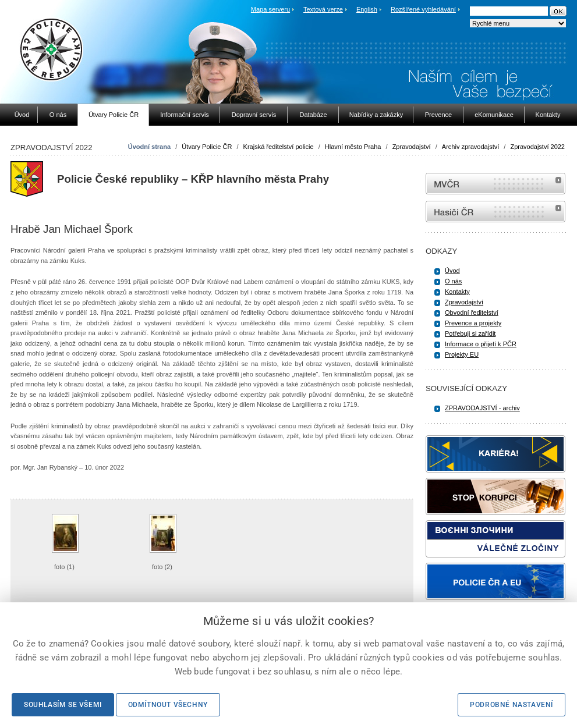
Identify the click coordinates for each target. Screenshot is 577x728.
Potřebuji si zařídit (470, 333)
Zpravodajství (412, 147)
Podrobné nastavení (511, 705)
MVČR (495, 184)
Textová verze (323, 9)
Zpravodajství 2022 (537, 147)
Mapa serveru (270, 9)
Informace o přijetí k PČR (481, 344)
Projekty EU (462, 354)
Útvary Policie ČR (207, 147)
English (367, 9)
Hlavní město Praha (353, 147)
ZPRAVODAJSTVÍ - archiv (482, 408)
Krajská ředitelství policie (279, 147)
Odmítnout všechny (168, 705)
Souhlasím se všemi (63, 705)
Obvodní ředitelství (472, 312)
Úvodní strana (149, 147)
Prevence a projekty (473, 323)
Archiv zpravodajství (470, 147)
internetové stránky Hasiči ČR (495, 212)
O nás (453, 281)
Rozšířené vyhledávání (423, 9)
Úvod (452, 271)
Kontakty (457, 292)
